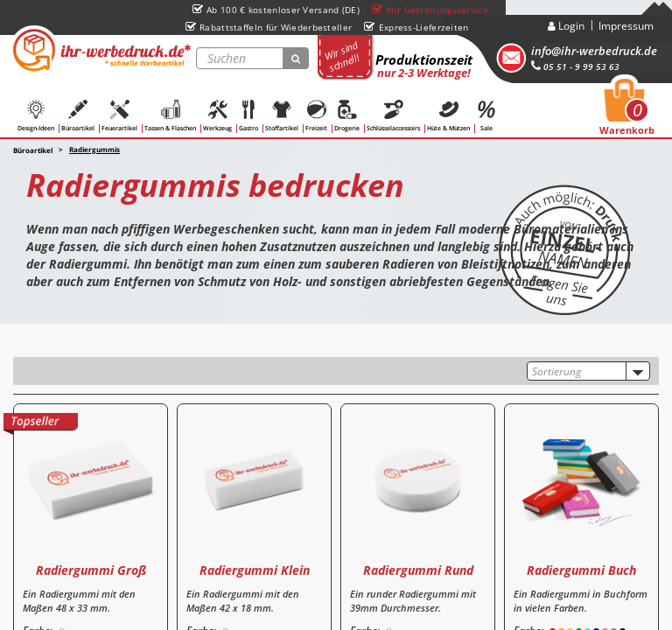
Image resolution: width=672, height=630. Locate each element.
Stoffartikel (282, 116)
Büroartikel (78, 116)
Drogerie (347, 116)
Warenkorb (627, 112)
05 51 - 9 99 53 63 (575, 66)
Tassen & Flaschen (170, 116)
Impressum (626, 26)
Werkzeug (217, 116)
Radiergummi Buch (581, 570)
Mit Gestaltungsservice (430, 10)
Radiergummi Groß (91, 570)
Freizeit (316, 116)
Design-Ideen (36, 116)
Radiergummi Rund (418, 570)
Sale (486, 116)
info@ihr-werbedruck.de (594, 51)
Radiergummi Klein (255, 570)
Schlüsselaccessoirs (393, 116)
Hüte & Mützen (448, 116)
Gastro (248, 116)
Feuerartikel (119, 116)
